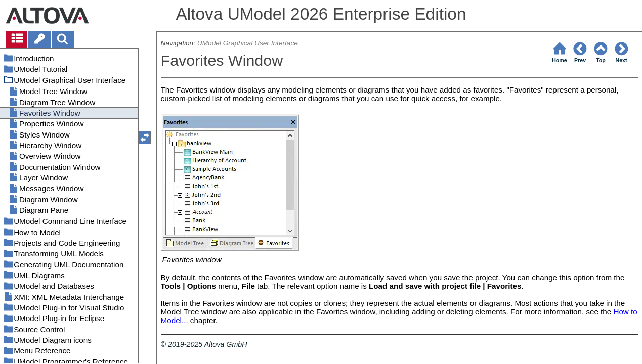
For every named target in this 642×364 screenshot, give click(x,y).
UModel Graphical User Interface (248, 43)
